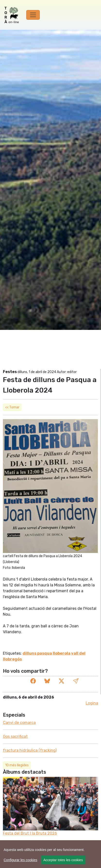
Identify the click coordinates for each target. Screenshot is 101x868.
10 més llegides (17, 765)
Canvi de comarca (19, 723)
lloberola (62, 653)
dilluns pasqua (37, 653)
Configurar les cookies (21, 860)
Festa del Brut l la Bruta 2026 (30, 833)
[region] (50, 854)
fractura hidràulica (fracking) (30, 750)
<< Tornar (12, 407)
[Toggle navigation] (33, 15)
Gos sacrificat (15, 736)
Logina (92, 703)
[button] (76, 681)
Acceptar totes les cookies (63, 860)
